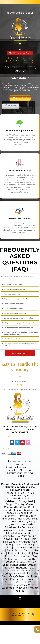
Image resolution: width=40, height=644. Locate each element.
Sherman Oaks (23, 556)
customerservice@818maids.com (20, 390)
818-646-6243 (26, 13)
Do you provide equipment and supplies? (19, 318)
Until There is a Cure (20, 171)
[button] (20, 44)
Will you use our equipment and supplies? (19, 323)
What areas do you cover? (13, 284)
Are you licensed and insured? (15, 289)
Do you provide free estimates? (15, 313)
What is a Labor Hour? (12, 339)
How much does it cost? (13, 294)
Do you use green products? (14, 308)
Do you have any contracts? (14, 304)
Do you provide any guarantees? (16, 299)
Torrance (34, 571)
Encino (18, 510)
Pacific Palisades (23, 545)
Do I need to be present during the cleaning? (20, 328)
